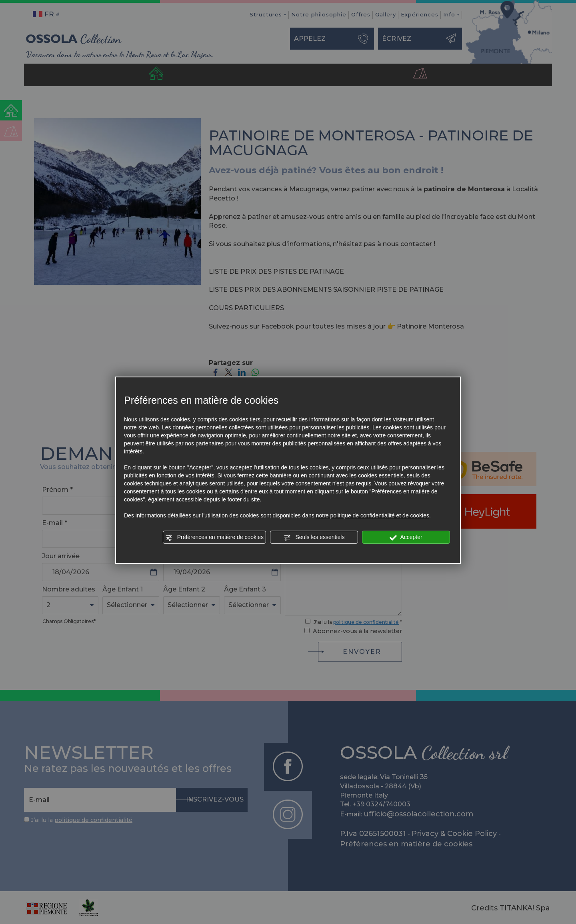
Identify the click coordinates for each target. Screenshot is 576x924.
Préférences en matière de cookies (214, 537)
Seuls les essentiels (314, 537)
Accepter (406, 537)
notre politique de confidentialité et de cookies (373, 515)
